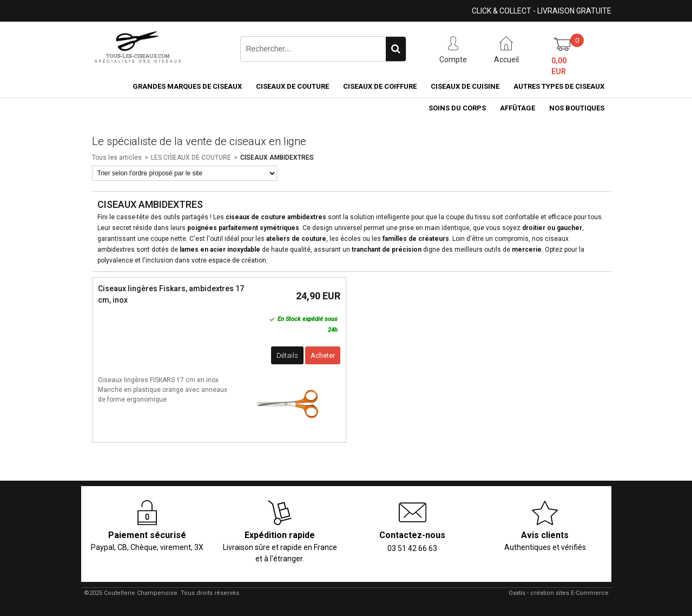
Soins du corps (457, 108)
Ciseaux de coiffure (380, 86)
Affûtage (518, 108)
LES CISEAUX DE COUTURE (191, 158)
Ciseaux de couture (292, 86)
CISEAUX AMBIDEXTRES (277, 158)
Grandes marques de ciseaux (187, 86)
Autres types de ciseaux (559, 86)
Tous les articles (117, 158)
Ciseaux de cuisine (465, 86)
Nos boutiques (577, 108)
